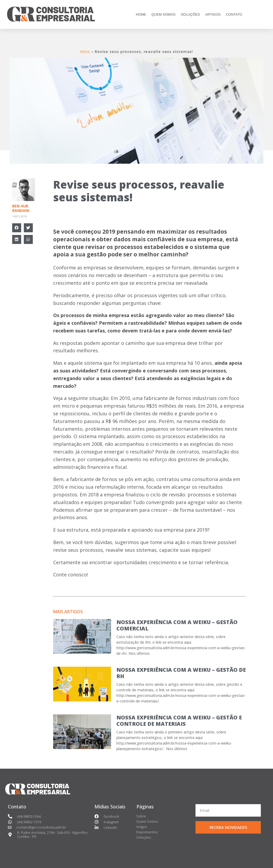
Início (85, 52)
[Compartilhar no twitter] (28, 228)
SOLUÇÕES (190, 14)
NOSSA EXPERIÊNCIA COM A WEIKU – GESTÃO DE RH (181, 673)
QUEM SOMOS (163, 14)
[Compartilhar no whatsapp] (28, 239)
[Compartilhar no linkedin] (17, 239)
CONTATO (234, 14)
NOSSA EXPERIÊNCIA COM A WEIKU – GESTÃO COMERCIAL (177, 625)
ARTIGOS (213, 14)
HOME (141, 14)
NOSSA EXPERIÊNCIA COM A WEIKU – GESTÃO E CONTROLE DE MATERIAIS (179, 721)
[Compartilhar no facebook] (17, 228)
